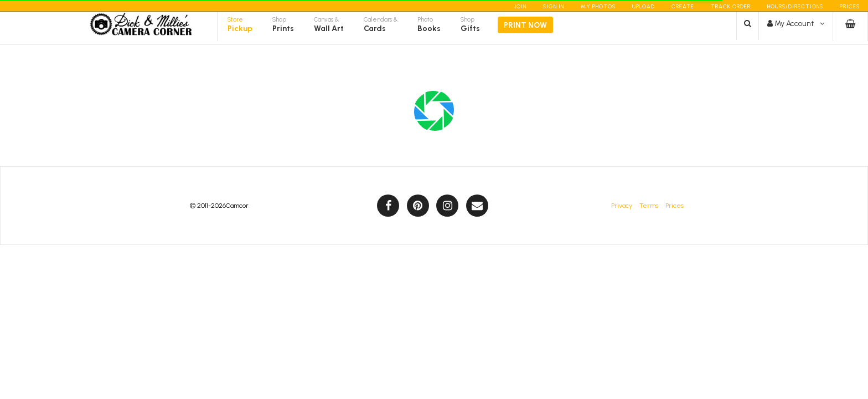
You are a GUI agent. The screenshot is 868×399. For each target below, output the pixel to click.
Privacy (622, 206)
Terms (649, 206)
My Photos (598, 6)
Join (520, 6)
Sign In (554, 6)
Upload (644, 6)
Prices (850, 6)
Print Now (525, 34)
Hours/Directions (795, 6)
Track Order (731, 6)
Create (683, 6)
